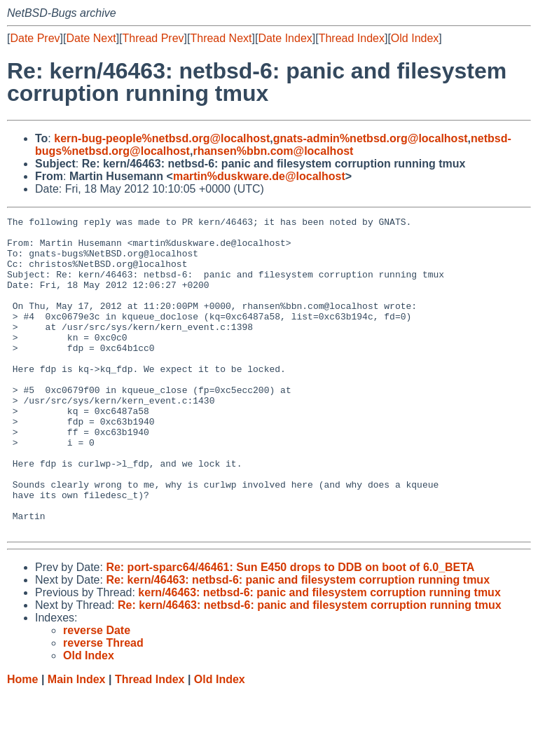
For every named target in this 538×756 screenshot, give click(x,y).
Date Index (285, 38)
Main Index (77, 742)
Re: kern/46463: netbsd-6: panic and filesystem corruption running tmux (298, 643)
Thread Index (352, 38)
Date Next (91, 38)
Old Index (415, 38)
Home (22, 742)
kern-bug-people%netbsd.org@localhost (162, 138)
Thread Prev (153, 38)
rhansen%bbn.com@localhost (273, 151)
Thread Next (221, 38)
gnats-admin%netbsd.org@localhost (371, 138)
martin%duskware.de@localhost (259, 176)
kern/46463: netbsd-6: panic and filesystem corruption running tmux (319, 655)
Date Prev (35, 38)
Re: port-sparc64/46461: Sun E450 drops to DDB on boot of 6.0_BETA (290, 630)
